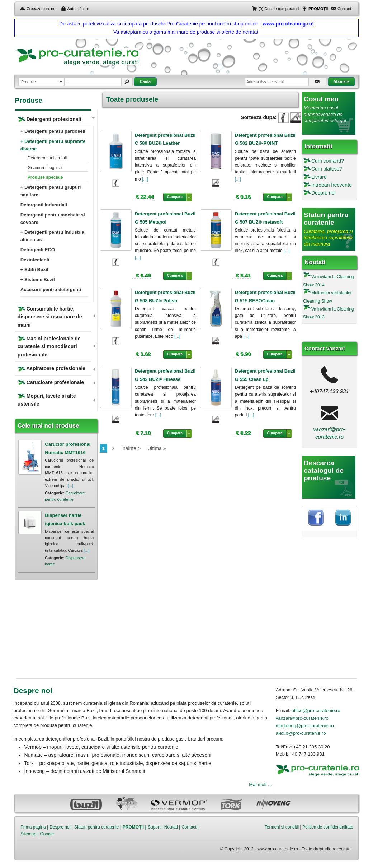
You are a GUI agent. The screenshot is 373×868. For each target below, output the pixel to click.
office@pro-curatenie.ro (316, 711)
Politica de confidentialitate (328, 827)
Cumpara (175, 197)
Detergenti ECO (38, 250)
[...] (145, 179)
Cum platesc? (327, 169)
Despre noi (324, 193)
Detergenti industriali (44, 205)
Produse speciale (45, 177)
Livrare (319, 177)
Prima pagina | (34, 827)
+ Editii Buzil (34, 269)
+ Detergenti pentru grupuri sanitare (51, 191)
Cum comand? (328, 161)
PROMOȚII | (134, 827)
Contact (344, 9)
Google (47, 834)
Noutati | (172, 827)
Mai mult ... (260, 785)
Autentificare (78, 9)
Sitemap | (29, 834)
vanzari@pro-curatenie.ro (302, 718)
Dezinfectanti (35, 260)
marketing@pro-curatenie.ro (305, 726)
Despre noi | (61, 827)
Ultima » (157, 448)
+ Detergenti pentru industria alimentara (52, 236)
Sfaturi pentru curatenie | (98, 827)
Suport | (155, 827)
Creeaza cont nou (42, 9)
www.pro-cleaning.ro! (288, 24)
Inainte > (131, 448)
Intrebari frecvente (332, 185)
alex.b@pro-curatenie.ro (301, 733)
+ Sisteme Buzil (38, 279)
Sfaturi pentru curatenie (326, 219)
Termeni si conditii (282, 827)
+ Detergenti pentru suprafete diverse (53, 145)
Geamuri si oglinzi (45, 168)
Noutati (315, 262)
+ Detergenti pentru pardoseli (53, 131)
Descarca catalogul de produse (324, 470)
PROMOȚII (318, 9)
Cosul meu (321, 99)
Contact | (190, 827)
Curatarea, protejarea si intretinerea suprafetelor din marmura (328, 238)
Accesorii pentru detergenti (51, 290)
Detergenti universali (47, 158)
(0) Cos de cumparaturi (279, 9)
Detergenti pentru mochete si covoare (53, 219)
